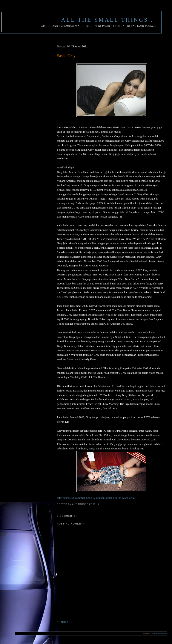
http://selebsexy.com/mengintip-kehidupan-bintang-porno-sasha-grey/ (96, 498)
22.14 (96, 504)
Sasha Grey (66, 56)
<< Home (62, 622)
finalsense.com (155, 634)
